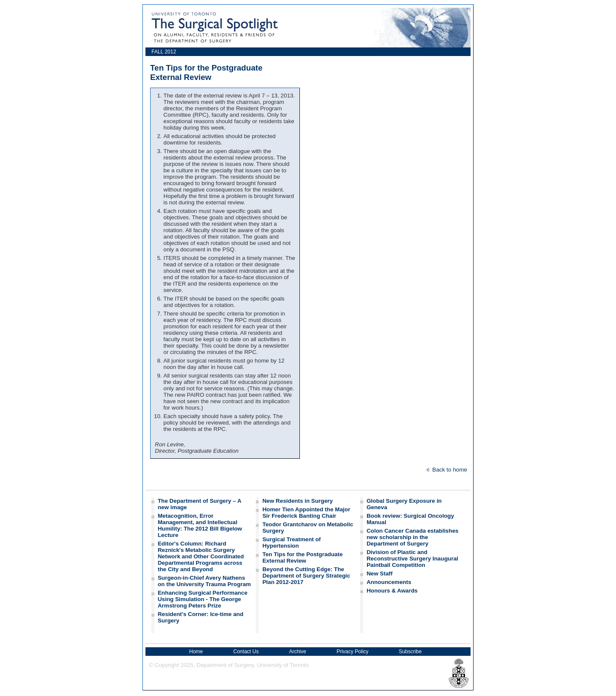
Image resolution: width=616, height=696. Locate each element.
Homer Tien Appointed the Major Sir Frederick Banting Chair (306, 513)
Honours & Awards (392, 591)
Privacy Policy (353, 652)
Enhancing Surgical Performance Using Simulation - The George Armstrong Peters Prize (203, 599)
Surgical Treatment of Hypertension (291, 543)
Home (196, 652)
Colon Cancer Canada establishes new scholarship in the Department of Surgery (413, 537)
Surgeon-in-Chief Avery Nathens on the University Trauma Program (204, 581)
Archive (298, 652)
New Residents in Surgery (297, 501)
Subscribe (410, 652)
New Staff (380, 574)
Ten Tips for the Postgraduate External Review (302, 557)
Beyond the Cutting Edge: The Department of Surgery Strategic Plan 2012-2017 (306, 576)
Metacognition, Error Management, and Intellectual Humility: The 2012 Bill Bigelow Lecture (200, 525)
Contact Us (246, 652)
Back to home (446, 470)
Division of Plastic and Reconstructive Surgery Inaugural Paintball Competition (412, 559)
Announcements (389, 582)
